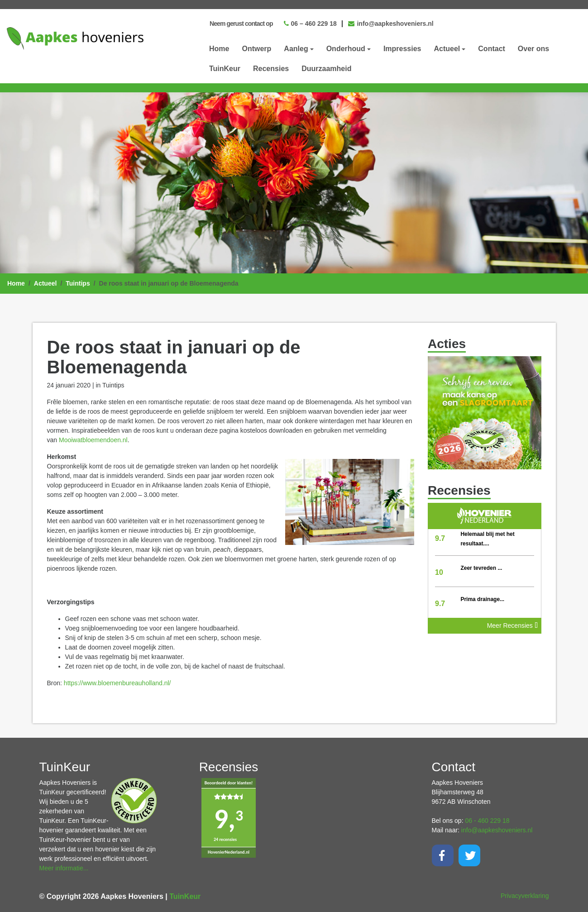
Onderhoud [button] (346, 49)
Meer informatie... (64, 868)
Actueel (45, 283)
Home (219, 49)
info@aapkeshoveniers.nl (391, 24)
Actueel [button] (447, 49)
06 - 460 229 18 (487, 821)
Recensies (271, 69)
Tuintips (78, 283)
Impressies (402, 49)
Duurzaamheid (326, 69)
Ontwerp (256, 49)
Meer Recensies (512, 626)
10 (439, 572)
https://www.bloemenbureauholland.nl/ (117, 683)
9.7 (440, 538)
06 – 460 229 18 (310, 24)
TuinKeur (225, 69)
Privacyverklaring (525, 896)
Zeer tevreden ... (481, 568)
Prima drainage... (482, 599)
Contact (492, 49)
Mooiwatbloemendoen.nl (93, 440)
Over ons (533, 49)
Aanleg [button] (296, 49)
